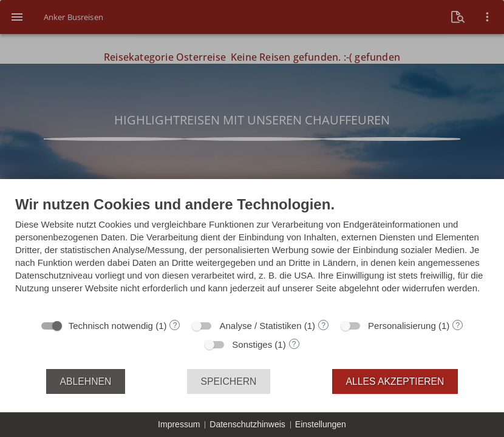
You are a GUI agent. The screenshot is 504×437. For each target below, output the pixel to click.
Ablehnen (86, 381)
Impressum (179, 424)
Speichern (229, 381)
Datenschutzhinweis (247, 424)
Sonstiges (252, 344)
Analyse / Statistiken (260, 326)
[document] (252, 254)
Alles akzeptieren (395, 381)
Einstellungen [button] (321, 424)
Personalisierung (402, 326)
